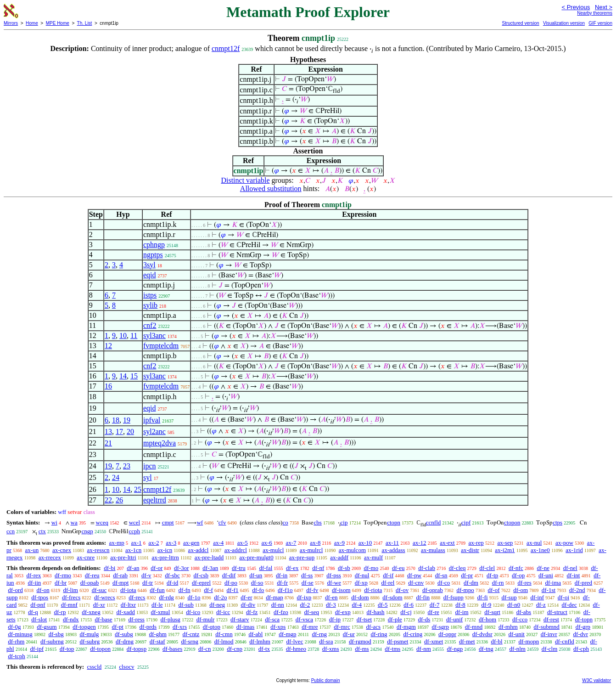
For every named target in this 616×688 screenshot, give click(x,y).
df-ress (136, 619)
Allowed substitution (271, 189)
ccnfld (433, 522)
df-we (334, 583)
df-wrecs (104, 597)
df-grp (583, 627)
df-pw (414, 575)
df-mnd (474, 627)
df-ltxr (128, 605)
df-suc (99, 590)
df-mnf (69, 605)
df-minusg (20, 634)
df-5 (383, 605)
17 (119, 431)
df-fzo (281, 612)
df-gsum (47, 627)
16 (108, 386)
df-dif (229, 575)
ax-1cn (133, 550)
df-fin (423, 597)
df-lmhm (260, 641)
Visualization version (564, 23)
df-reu (92, 575)
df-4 (357, 605)
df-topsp (137, 649)
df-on (43, 590)
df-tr (148, 583)
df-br (61, 583)
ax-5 (243, 543)
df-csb (201, 575)
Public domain (326, 680)
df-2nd (577, 590)
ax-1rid (574, 550)
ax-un (32, 550)
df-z (541, 605)
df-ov (402, 590)
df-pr (467, 575)
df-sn (441, 575)
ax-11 (392, 543)
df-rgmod (360, 641)
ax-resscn (98, 550)
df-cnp (235, 649)
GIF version (600, 23)
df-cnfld (565, 641)
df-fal (266, 568)
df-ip (335, 619)
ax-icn (165, 550)
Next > (604, 7)
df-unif (454, 619)
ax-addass (393, 550)
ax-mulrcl (311, 550)
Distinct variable (245, 180)
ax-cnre (86, 557)
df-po (231, 583)
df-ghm (158, 634)
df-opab (90, 583)
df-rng (320, 634)
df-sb (344, 568)
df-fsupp (454, 597)
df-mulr (206, 619)
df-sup (509, 597)
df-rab (120, 575)
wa (74, 522)
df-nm (424, 649)
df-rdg (166, 597)
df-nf (318, 568)
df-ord (15, 590)
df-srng (190, 641)
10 (123, 336)
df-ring (379, 634)
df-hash (376, 612)
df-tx (264, 649)
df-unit (517, 634)
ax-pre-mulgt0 (256, 557)
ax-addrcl (236, 550)
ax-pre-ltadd (209, 557)
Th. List (85, 23)
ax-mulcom (352, 550)
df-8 (460, 605)
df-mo (371, 568)
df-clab (427, 568)
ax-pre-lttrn (165, 557)
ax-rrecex (50, 557)
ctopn (394, 522)
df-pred (583, 583)
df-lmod (224, 641)
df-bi (109, 568)
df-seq (312, 612)
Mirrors (11, 23)
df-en (331, 597)
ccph (134, 531)
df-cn (204, 649)
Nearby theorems (595, 13)
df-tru (239, 568)
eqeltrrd (155, 500)
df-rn (498, 583)
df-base (103, 619)
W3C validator (596, 680)
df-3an (210, 568)
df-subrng (52, 641)
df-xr (99, 605)
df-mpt (120, 583)
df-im (462, 612)
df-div (248, 605)
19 (127, 420)
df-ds (424, 619)
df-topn (584, 619)
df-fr (282, 583)
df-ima (553, 583)
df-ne (543, 568)
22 (108, 500)
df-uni (546, 575)
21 (108, 443)
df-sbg (56, 634)
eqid (150, 275)
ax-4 (218, 543)
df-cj (406, 612)
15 (134, 376)
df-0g (14, 627)
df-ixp (304, 597)
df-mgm (406, 627)
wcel (135, 522)
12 (108, 346)
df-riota (373, 590)
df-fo (258, 590)
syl (148, 477)
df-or (157, 568)
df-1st (549, 590)
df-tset (364, 619)
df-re (434, 612)
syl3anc (154, 336)
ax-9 (339, 543)
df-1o (194, 597)
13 (108, 431)
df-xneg (91, 612)
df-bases (172, 649)
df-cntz (191, 634)
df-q (33, 612)
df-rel (388, 583)
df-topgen (84, 627)
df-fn (185, 590)
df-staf (157, 641)
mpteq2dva (160, 443)
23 (127, 466)
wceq (102, 522)
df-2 (305, 605)
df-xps (278, 627)
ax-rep (476, 543)
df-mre (310, 627)
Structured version (520, 23)
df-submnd (547, 627)
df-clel (487, 568)
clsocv (126, 667)
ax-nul (534, 543)
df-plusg (171, 619)
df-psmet (398, 641)
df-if (388, 575)
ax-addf (339, 557)
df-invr (549, 634)
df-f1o (285, 590)
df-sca (272, 619)
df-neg (217, 605)
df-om (521, 590)
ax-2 (154, 543)
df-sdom (392, 597)
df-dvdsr (482, 634)
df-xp (361, 583)
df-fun (157, 590)
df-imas (246, 627)
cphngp (154, 245)
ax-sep (505, 543)
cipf (466, 522)
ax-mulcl (273, 550)
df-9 (487, 605)
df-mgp (287, 634)
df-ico (193, 612)
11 (134, 336)
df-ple (395, 619)
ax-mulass (433, 550)
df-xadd (125, 612)
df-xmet (434, 641)
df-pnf (38, 605)
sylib (150, 305)
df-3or (182, 568)
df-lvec (295, 641)
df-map (274, 597)
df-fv (312, 590)
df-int (574, 575)
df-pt (118, 627)
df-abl (255, 634)
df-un (256, 575)
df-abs (524, 612)
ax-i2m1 (505, 550)
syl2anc (154, 431)
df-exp (343, 612)
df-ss (307, 575)
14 (123, 376)
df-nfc (516, 568)
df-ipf (37, 649)
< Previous (576, 7)
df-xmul (161, 612)
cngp (87, 531)
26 (119, 500)
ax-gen (191, 543)
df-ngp (455, 649)
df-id (172, 583)
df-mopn (529, 641)
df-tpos (40, 597)
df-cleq (457, 568)
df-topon (100, 649)
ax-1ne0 (540, 550)
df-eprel (201, 583)
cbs (317, 522)
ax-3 (171, 543)
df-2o (220, 597)
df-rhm (16, 641)
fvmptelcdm (161, 346)
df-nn (278, 605)
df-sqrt (492, 612)
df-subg (124, 634)
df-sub (186, 605)
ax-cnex (62, 550)
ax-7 (291, 543)
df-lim (70, 590)
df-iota (128, 590)
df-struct (557, 612)
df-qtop (212, 627)
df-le (157, 605)
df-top (67, 649)
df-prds (148, 627)
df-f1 (233, 590)
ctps (557, 522)
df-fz (252, 612)
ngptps (153, 255)
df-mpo (465, 590)
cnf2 (150, 325)
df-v (146, 575)
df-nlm (518, 649)
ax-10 (365, 543)
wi (54, 522)
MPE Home (58, 23)
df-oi (563, 597)
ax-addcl (199, 550)
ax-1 (137, 543)
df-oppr (447, 634)
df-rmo (63, 575)
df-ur (349, 634)
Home (32, 23)
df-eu (398, 568)
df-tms (392, 649)
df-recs (137, 597)
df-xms (331, 649)
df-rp (60, 612)
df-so (257, 583)
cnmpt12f (226, 48)
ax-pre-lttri (123, 557)
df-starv (240, 619)
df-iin (34, 583)
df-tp (492, 575)
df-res (524, 583)
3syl (149, 265)
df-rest (551, 619)
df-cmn (224, 634)
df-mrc (342, 627)
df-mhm (508, 627)
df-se (308, 583)
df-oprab (433, 590)
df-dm (471, 583)
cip (344, 522)
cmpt (168, 522)
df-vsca (304, 619)
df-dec (569, 605)
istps (150, 295)
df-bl (496, 641)
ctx (42, 531)
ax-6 (267, 543)
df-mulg (89, 634)
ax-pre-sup (302, 557)
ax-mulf (373, 557)
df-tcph (17, 656)
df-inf (537, 597)
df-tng (486, 649)
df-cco (520, 619)
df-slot (39, 619)
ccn (11, 531)
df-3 (331, 605)
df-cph (581, 649)
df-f (208, 590)
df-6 (409, 605)
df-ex (292, 568)
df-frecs (71, 597)
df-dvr (581, 634)
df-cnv (416, 583)
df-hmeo (296, 649)
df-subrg (90, 641)
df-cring (413, 634)
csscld (94, 667)
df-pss (334, 575)
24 (116, 477)
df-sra (326, 641)
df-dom (360, 597)
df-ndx (71, 619)
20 (130, 431)
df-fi (483, 597)
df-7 (435, 605)
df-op (518, 575)
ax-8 (315, 543)
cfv (222, 522)
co (285, 522)
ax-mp (117, 543)
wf (200, 522)
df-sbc (172, 575)
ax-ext (447, 543)
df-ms (362, 649)
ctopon (512, 522)
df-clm (550, 649)
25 (138, 489)
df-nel (570, 568)
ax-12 (420, 543)
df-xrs (180, 627)
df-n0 (514, 605)
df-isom (341, 590)
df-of (493, 590)
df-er (246, 597)
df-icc (223, 612)
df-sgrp (441, 627)
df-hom (487, 619)
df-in (282, 575)
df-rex (34, 575)
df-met (467, 641)
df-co (444, 583)
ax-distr (470, 550)
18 (116, 420)
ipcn (150, 466)
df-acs (373, 627)
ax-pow (564, 543)
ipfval (152, 420)
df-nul (362, 575)
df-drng (125, 641)
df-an (133, 568)
